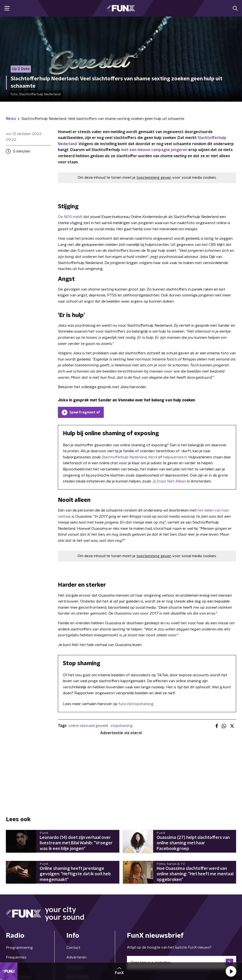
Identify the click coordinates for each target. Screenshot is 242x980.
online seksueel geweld (88, 726)
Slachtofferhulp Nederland (124, 457)
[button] (231, 971)
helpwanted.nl (174, 457)
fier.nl (153, 457)
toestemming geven (154, 178)
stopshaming (121, 726)
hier (75, 645)
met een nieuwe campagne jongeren (154, 150)
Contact (73, 948)
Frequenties (16, 957)
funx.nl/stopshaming (136, 704)
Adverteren (76, 957)
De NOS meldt (70, 217)
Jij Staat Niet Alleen (169, 481)
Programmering (19, 948)
